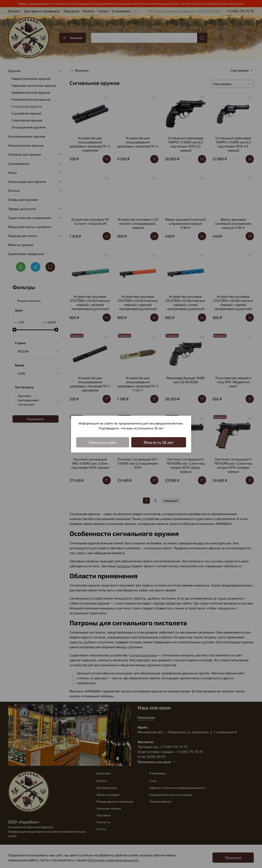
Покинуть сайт (103, 442)
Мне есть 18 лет (159, 442)
